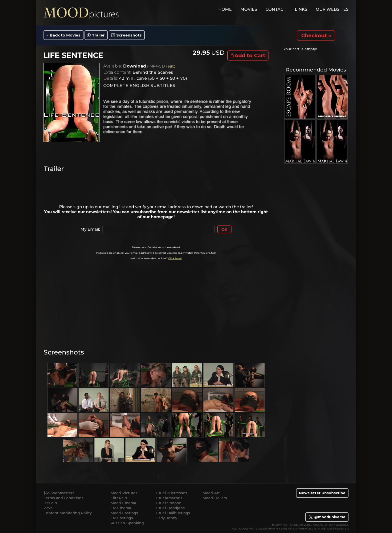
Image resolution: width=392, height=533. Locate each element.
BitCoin (50, 503)
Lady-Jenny (167, 518)
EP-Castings (122, 518)
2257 (48, 508)
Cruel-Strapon (169, 503)
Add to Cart (250, 55)
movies (249, 9)
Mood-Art (211, 493)
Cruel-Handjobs (170, 508)
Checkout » (316, 35)
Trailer (98, 35)
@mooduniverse (327, 517)
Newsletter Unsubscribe (322, 493)
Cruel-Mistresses (172, 493)
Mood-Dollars (215, 498)
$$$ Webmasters (59, 493)
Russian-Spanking (127, 523)
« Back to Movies (63, 35)
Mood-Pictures (124, 493)
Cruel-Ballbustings (173, 513)
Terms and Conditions (63, 498)
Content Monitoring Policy (68, 513)
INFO (171, 66)
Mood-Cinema (123, 503)
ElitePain (119, 498)
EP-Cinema (121, 508)
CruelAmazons (169, 498)
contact (276, 9)
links (301, 9)
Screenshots (129, 35)
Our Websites (332, 9)
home (225, 9)
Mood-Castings (124, 513)
